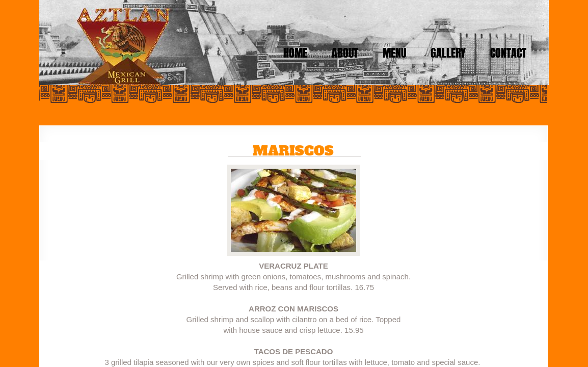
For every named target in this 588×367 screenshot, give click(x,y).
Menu (394, 53)
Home (295, 53)
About (345, 53)
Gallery (448, 53)
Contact (508, 53)
